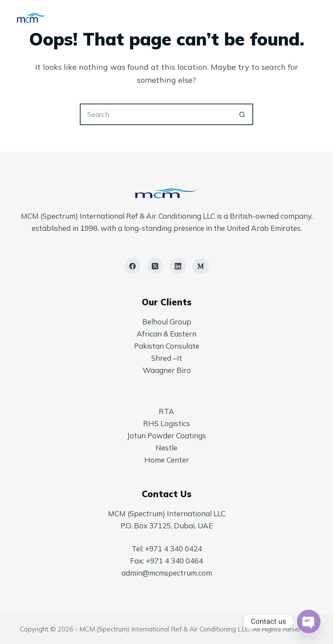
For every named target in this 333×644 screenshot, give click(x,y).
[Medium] (201, 266)
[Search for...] (156, 114)
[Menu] (313, 17)
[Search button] (242, 114)
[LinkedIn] (178, 266)
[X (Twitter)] (155, 266)
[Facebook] (133, 266)
